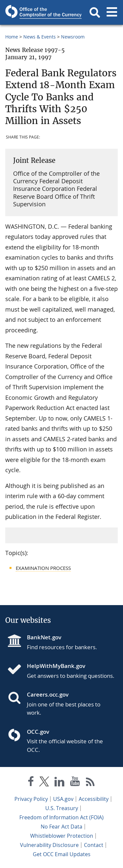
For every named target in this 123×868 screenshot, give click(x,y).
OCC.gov (38, 732)
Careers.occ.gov (48, 694)
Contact (94, 845)
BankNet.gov (44, 637)
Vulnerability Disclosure (49, 845)
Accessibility (94, 799)
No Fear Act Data (61, 827)
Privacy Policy (31, 799)
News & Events (40, 37)
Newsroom (73, 37)
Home (12, 37)
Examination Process (43, 568)
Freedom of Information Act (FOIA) (61, 817)
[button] (95, 13)
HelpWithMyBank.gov (56, 666)
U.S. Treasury (62, 808)
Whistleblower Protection (62, 836)
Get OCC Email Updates (62, 854)
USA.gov (63, 799)
